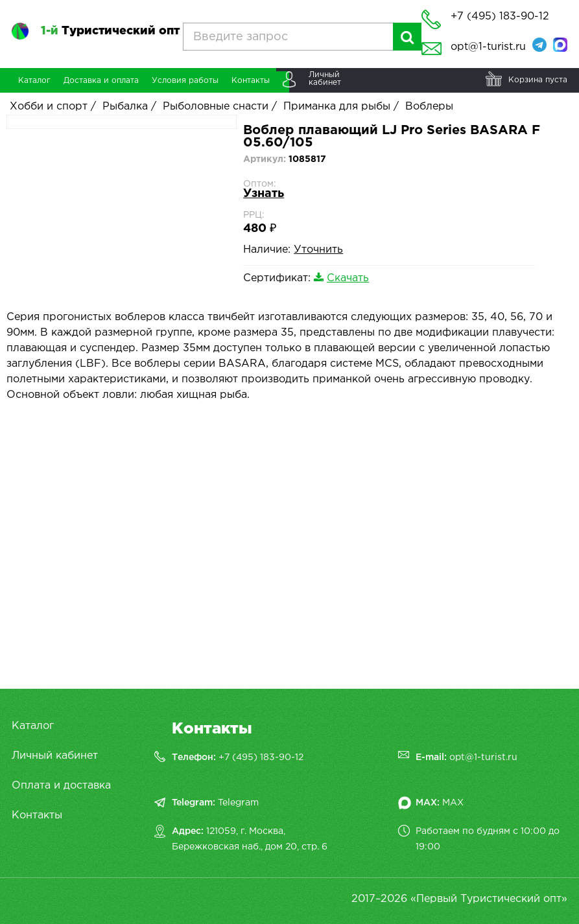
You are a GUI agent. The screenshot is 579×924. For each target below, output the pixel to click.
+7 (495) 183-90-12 (261, 757)
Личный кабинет (55, 756)
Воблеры (429, 107)
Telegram (238, 803)
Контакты (37, 815)
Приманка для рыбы (337, 107)
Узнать (264, 194)
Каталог (33, 726)
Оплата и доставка (61, 786)
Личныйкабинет (325, 79)
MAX (453, 803)
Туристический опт (110, 31)
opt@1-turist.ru (488, 47)
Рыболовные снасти (216, 107)
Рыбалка (125, 107)
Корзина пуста (538, 80)
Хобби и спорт (49, 107)
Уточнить (318, 250)
